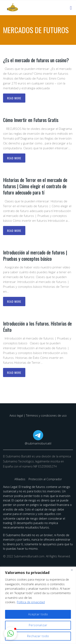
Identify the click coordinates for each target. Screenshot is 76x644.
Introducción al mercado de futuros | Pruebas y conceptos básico (35, 255)
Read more (14, 98)
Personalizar (38, 625)
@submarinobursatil (38, 443)
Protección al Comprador (45, 479)
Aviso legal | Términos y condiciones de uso (38, 416)
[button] (11, 633)
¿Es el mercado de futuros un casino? (36, 60)
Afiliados (20, 479)
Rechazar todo (38, 636)
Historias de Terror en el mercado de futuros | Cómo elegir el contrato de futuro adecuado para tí (35, 186)
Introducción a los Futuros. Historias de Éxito (37, 326)
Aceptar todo (38, 614)
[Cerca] (72, 570)
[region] (38, 605)
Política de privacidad (31, 602)
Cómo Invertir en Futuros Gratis (31, 120)
